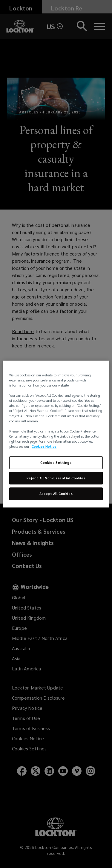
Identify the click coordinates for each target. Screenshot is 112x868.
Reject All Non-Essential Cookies (56, 478)
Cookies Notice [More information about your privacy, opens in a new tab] (44, 446)
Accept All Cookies (56, 494)
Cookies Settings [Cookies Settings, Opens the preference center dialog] (56, 463)
